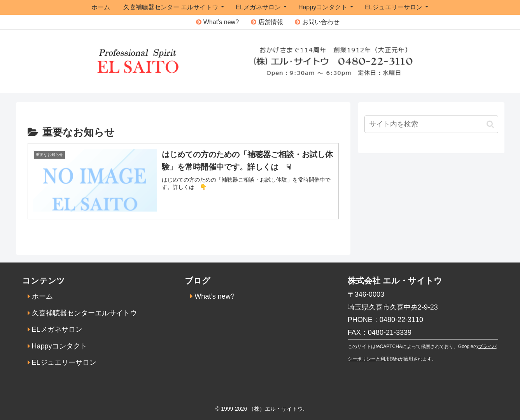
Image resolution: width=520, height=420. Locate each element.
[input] (431, 124)
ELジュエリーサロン (64, 362)
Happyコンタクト (60, 346)
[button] (490, 124)
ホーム (42, 296)
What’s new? (221, 22)
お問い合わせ (321, 22)
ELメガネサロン (57, 329)
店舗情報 (271, 22)
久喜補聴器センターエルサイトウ (84, 313)
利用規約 (390, 359)
